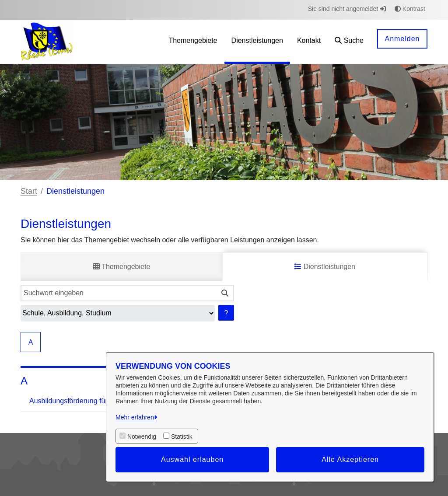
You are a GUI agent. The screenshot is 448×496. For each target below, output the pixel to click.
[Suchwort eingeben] (118, 293)
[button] (349, 42)
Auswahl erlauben (192, 459)
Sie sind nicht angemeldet (347, 9)
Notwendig (142, 437)
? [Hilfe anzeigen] (226, 313)
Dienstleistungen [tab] (325, 267)
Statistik (182, 437)
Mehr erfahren (135, 417)
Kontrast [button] (410, 9)
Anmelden (402, 39)
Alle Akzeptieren (350, 459)
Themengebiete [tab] (121, 267)
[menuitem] (193, 42)
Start (29, 191)
